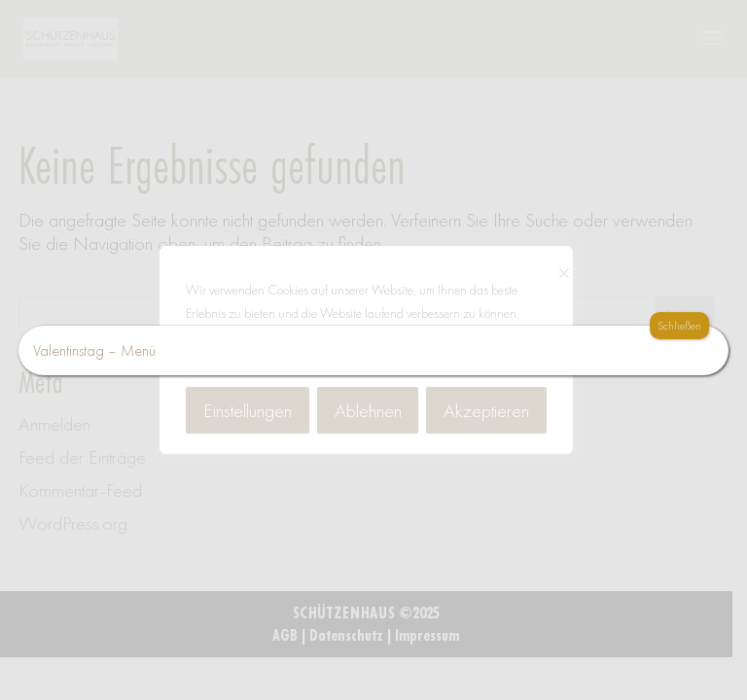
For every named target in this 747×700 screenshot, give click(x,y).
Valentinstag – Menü (94, 350)
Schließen (679, 326)
